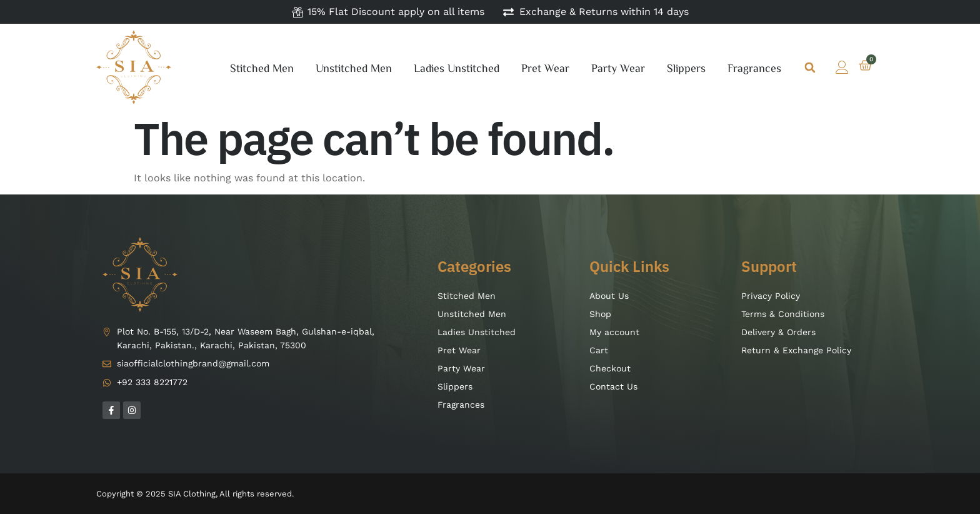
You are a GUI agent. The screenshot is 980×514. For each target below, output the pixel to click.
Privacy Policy (771, 296)
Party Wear (618, 68)
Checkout (610, 368)
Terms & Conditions (783, 314)
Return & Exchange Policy (796, 350)
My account (614, 332)
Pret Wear (545, 68)
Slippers (686, 68)
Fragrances (754, 68)
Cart (599, 350)
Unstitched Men (354, 68)
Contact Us (613, 386)
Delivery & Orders (778, 332)
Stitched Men (262, 68)
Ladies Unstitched (457, 68)
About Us (609, 296)
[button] (810, 67)
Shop (600, 314)
